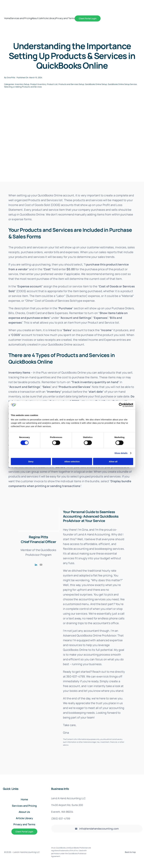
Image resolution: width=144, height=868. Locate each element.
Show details (121, 453)
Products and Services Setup (71, 84)
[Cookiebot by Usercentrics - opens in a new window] (121, 405)
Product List (52, 84)
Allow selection (72, 462)
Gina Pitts (11, 77)
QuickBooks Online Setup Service (122, 84)
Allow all (113, 462)
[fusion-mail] (41, 565)
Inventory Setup (22, 84)
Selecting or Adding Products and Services (23, 87)
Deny (31, 462)
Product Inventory (38, 84)
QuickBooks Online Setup (96, 84)
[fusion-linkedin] (36, 565)
